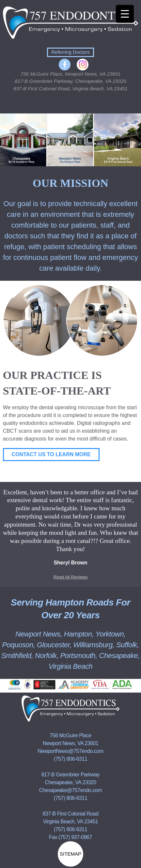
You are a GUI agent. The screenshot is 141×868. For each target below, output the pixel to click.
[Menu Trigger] (125, 14)
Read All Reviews (71, 577)
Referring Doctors (70, 52)
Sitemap (70, 854)
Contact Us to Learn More (51, 454)
